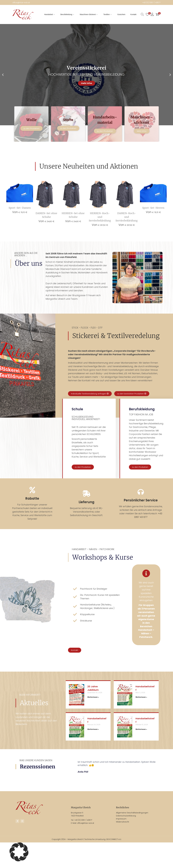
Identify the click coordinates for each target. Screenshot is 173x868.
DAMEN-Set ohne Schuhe (46, 215)
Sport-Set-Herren (153, 210)
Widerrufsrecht (123, 827)
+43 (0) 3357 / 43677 (149, 2)
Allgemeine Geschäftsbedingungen (132, 818)
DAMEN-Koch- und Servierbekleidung (127, 220)
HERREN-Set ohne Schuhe (73, 215)
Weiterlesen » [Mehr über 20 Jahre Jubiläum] (93, 703)
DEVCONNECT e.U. (114, 845)
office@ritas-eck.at (23, 2)
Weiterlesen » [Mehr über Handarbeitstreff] (141, 703)
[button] (84, 123)
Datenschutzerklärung (126, 821)
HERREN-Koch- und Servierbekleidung (100, 220)
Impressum (121, 824)
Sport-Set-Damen (20, 210)
